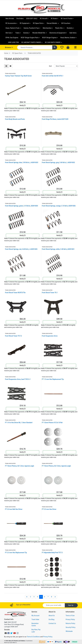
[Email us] (6, 633)
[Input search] (35, 47)
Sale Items (73, 33)
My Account (35, 616)
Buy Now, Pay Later (36, 631)
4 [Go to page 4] (37, 597)
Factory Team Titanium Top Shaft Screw (18, 76)
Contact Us (52, 623)
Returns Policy (70, 623)
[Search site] (55, 47)
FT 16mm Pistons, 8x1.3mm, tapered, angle (56, 466)
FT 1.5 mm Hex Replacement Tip (53, 379)
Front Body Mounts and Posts (15, 119)
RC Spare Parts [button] (38, 23)
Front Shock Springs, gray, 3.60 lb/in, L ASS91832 (58, 162)
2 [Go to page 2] (30, 597)
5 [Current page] (41, 597)
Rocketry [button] (70, 28)
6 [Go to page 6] (45, 597)
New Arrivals (10, 18)
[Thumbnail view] (6, 66)
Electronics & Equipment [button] (57, 33)
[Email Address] (54, 605)
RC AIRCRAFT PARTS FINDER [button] (31, 42)
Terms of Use (70, 616)
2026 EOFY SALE (32, 18)
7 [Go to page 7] (48, 597)
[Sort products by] (66, 66)
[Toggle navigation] (75, 47)
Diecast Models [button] (52, 23)
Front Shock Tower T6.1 (50, 293)
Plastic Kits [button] (59, 28)
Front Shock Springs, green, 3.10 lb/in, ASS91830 (21, 206)
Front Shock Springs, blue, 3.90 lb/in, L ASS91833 (22, 162)
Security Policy (71, 627)
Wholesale (69, 631)
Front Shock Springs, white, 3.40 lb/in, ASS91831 (58, 249)
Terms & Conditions (33, 637)
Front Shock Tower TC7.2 (13, 336)
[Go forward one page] (55, 597)
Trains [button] (17, 33)
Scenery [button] (26, 33)
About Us (52, 616)
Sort (50, 66)
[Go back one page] (27, 597)
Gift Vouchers (66, 23)
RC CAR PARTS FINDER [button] (53, 42)
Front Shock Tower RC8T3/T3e (15, 293)
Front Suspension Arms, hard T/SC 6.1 (18, 379)
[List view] (10, 66)
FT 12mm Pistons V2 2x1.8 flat (52, 423)
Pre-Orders (20, 18)
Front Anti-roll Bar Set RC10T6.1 (53, 76)
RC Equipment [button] (24, 23)
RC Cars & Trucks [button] (66, 18)
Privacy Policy (70, 619)
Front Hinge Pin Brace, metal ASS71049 (55, 119)
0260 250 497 (10, 622)
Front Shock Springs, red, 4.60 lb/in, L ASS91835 (21, 249)
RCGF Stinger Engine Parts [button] (30, 38)
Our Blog (51, 619)
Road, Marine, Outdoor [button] (68, 38)
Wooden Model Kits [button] (39, 33)
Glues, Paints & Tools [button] (13, 28)
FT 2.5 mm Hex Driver (49, 509)
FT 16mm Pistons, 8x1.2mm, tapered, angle (20, 466)
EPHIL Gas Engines (12, 38)
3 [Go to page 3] (34, 597)
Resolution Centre (35, 625)
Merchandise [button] (47, 28)
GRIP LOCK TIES (14, 42)
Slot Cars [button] (9, 33)
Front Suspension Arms (50, 336)
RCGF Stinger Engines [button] (49, 38)
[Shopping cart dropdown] (68, 47)
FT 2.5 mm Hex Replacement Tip (16, 553)
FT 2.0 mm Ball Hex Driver (14, 509)
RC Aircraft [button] (44, 18)
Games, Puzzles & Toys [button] (31, 28)
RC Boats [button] (54, 18)
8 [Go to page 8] (52, 597)
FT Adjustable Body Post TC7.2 (52, 553)
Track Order (35, 619)
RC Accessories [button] (11, 23)
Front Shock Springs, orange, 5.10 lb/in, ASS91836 (59, 206)
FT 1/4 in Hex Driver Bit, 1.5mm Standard (19, 423)
